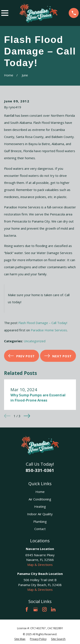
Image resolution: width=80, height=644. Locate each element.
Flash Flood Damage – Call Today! (43, 323)
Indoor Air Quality (40, 514)
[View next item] (27, 416)
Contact (40, 529)
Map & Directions (40, 565)
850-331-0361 (40, 470)
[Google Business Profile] (36, 609)
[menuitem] (20, 639)
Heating (40, 506)
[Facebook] (27, 609)
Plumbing (40, 521)
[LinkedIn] (53, 609)
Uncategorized (35, 341)
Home (40, 492)
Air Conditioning (40, 499)
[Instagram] (44, 609)
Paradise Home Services (49, 330)
